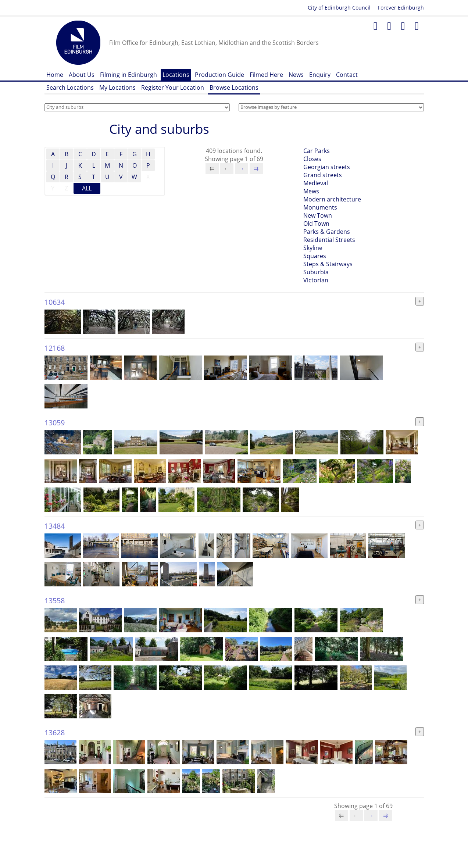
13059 (55, 423)
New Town (318, 215)
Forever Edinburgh (401, 8)
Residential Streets (329, 240)
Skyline (313, 248)
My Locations (117, 87)
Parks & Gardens (327, 232)
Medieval (316, 183)
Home (55, 75)
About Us (82, 75)
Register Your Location (173, 87)
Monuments (320, 207)
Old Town (316, 224)
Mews (311, 191)
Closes (312, 159)
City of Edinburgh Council (339, 8)
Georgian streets (327, 167)
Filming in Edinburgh (128, 75)
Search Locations (70, 87)
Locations (176, 75)
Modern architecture (332, 199)
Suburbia (316, 272)
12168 (55, 348)
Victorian (316, 280)
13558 (55, 601)
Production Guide (219, 75)
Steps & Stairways (328, 264)
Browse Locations (234, 87)
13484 (55, 526)
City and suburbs (159, 129)
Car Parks (317, 151)
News (296, 75)
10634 (55, 302)
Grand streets (323, 175)
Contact (347, 75)
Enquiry (320, 75)
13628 (55, 733)
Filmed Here (266, 75)
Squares (315, 256)
